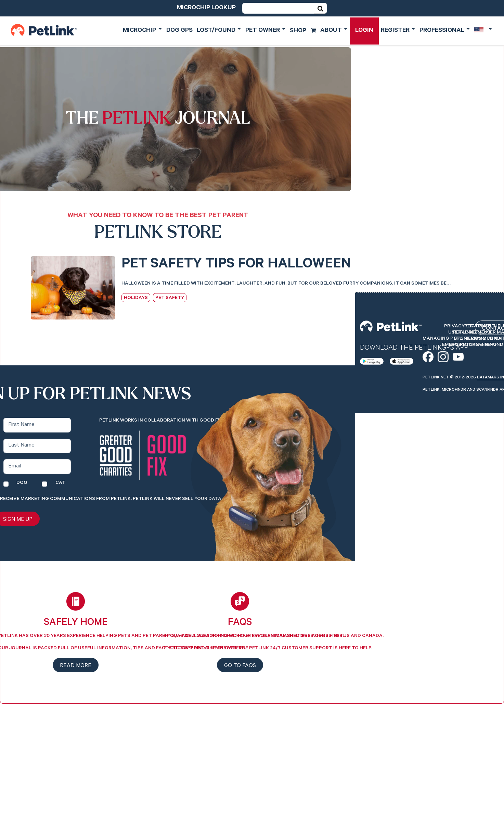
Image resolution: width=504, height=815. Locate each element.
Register (395, 31)
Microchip (139, 31)
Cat (60, 483)
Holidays (136, 298)
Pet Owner (263, 31)
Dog (22, 483)
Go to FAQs (240, 666)
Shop (303, 31)
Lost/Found (216, 31)
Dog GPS (179, 31)
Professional (442, 31)
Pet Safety (170, 298)
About (331, 31)
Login (364, 31)
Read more (76, 666)
